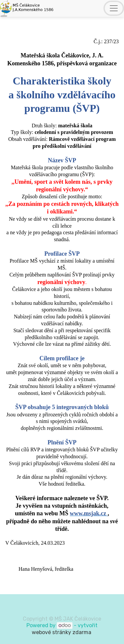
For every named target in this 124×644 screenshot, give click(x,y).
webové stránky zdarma (62, 632)
